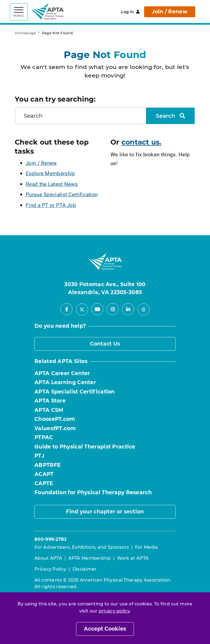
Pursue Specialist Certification (62, 194)
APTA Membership (90, 558)
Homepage (25, 33)
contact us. (142, 142)
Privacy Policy (50, 569)
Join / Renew (170, 12)
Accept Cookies (105, 629)
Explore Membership (50, 173)
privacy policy (114, 611)
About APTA (48, 558)
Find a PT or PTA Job (51, 205)
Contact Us (105, 344)
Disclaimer (85, 569)
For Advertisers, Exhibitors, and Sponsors (82, 547)
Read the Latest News (52, 184)
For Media (147, 547)
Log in (130, 12)
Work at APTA (133, 558)
